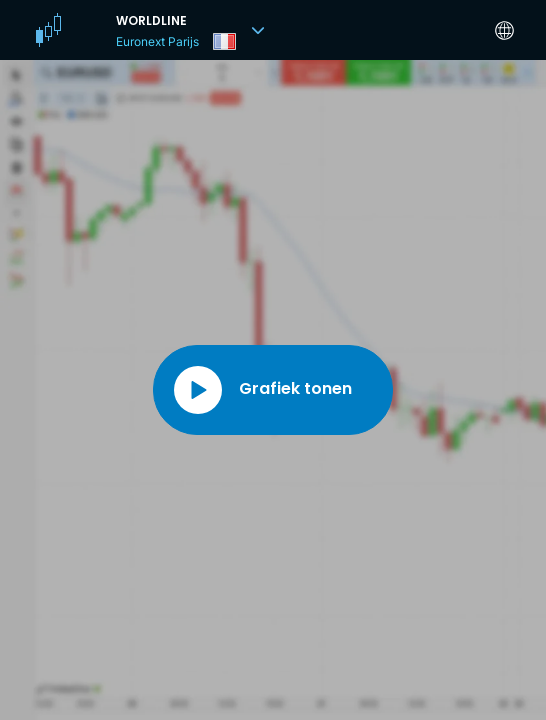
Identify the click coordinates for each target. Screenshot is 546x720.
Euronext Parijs (157, 41)
